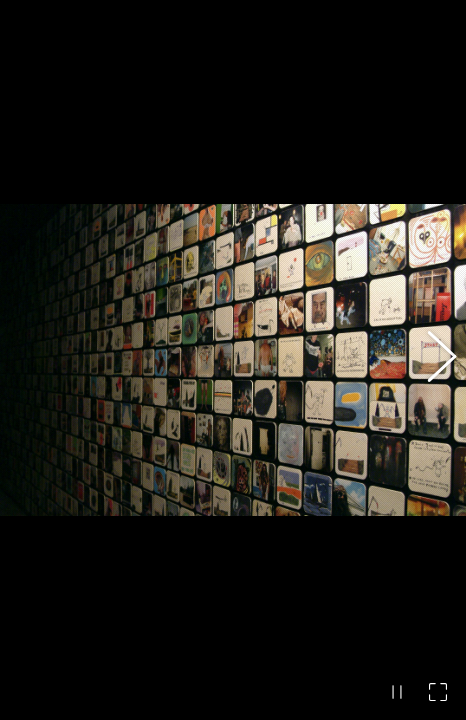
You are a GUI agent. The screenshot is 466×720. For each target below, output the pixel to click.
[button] (431, 360)
